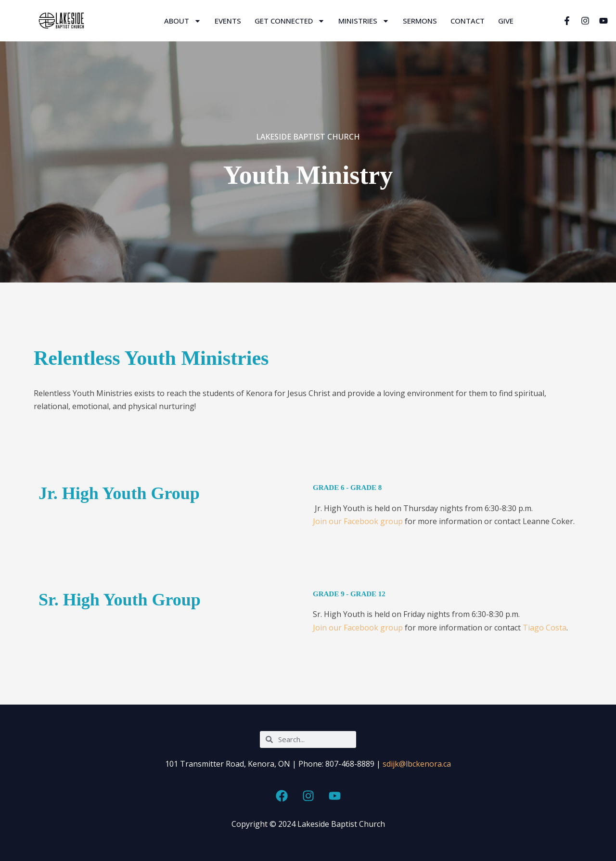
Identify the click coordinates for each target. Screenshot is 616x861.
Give (506, 21)
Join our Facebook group (358, 521)
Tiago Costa (544, 628)
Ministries (364, 21)
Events (228, 21)
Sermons (420, 21)
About (183, 21)
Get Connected (290, 21)
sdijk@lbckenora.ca (417, 764)
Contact (468, 21)
